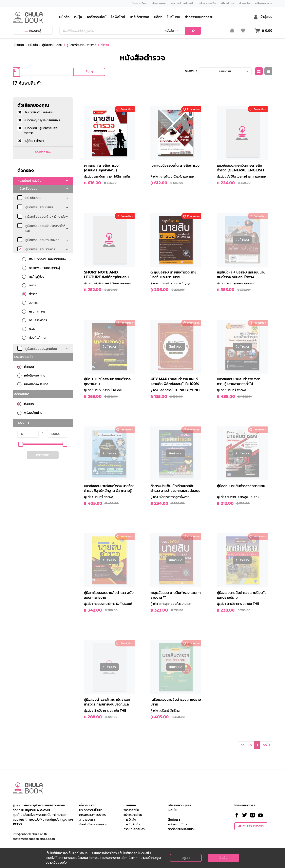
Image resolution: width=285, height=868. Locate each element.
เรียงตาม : (190, 71)
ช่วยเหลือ (130, 805)
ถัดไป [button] (266, 745)
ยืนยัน (223, 858)
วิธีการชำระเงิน (133, 815)
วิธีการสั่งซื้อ (131, 810)
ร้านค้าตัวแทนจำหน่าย (93, 824)
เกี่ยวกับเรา (86, 805)
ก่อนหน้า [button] (246, 745)
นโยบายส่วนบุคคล (180, 805)
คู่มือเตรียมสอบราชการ (81, 45)
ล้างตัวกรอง (43, 152)
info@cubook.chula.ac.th (30, 834)
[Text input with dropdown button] (106, 31)
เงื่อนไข (172, 810)
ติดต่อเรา (174, 820)
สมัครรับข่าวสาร (251, 826)
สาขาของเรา (87, 820)
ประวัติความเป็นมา (91, 810)
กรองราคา (43, 455)
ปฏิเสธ (186, 858)
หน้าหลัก (18, 45)
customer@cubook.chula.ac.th (34, 839)
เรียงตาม (225, 71)
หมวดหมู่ (33, 31)
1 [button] (257, 745)
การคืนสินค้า (132, 824)
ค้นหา (89, 72)
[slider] (21, 444)
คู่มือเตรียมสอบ (52, 45)
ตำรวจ (105, 45)
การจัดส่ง (130, 820)
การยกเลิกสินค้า (134, 829)
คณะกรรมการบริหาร (92, 815)
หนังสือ (169, 31)
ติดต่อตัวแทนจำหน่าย (182, 829)
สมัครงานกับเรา (178, 824)
